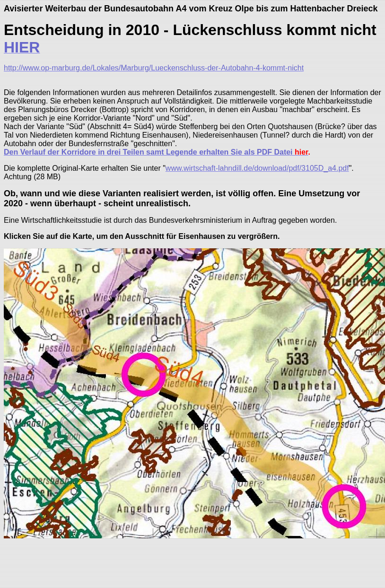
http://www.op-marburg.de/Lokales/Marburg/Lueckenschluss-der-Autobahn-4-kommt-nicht (154, 68)
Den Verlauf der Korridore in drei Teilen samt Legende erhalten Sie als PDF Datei (149, 152)
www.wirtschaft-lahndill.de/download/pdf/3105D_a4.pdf (257, 168)
